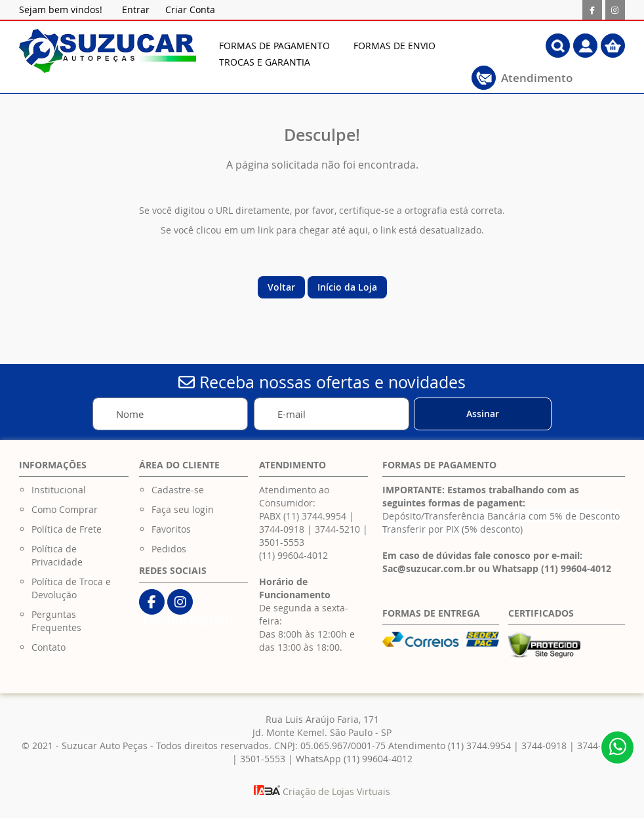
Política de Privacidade (57, 555)
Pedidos (169, 549)
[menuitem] (274, 46)
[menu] (354, 54)
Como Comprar (65, 509)
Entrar (136, 10)
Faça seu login (183, 509)
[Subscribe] (483, 414)
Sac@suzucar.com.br (429, 568)
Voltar (281, 287)
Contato (49, 647)
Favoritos (171, 529)
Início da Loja (347, 287)
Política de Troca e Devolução (71, 588)
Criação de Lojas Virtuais (322, 791)
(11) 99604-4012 (293, 555)
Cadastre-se (178, 490)
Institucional (59, 490)
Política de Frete (67, 529)
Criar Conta (190, 10)
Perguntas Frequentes (56, 621)
